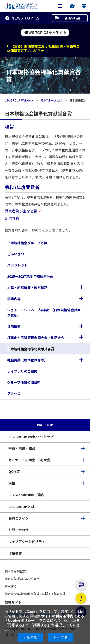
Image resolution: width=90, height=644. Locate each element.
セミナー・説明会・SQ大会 (29, 460)
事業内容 (14, 299)
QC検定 (14, 471)
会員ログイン (18, 518)
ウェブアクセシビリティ (27, 542)
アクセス (14, 393)
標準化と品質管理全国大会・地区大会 (36, 338)
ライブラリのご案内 (22, 371)
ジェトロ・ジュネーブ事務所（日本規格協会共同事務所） (44, 312)
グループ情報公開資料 (24, 382)
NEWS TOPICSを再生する (45, 32)
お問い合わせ (18, 530)
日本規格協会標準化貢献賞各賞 (31, 349)
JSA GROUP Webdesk (19, 100)
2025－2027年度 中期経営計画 (30, 276)
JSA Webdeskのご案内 (26, 495)
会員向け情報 (73, 18)
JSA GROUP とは (21, 507)
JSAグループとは (51, 100)
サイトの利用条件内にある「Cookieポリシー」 (44, 618)
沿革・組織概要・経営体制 (27, 287)
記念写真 (12, 218)
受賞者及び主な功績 (21, 211)
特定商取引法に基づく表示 (22, 579)
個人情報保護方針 (16, 571)
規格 (12, 483)
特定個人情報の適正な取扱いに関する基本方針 (35, 593)
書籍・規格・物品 (22, 448)
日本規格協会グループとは (27, 243)
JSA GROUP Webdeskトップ (31, 437)
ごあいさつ (16, 254)
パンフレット (17, 265)
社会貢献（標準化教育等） (27, 360)
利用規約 (11, 586)
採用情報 (14, 326)
